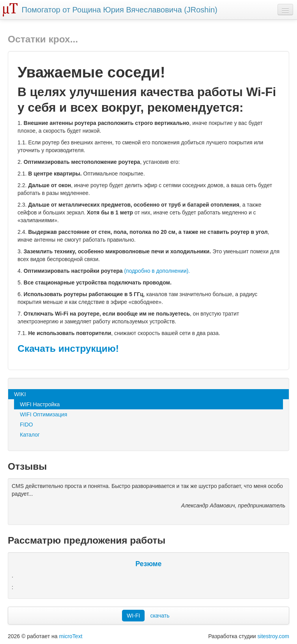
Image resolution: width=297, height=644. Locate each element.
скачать (160, 616)
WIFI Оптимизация (43, 414)
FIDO (26, 425)
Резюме (148, 564)
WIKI (20, 394)
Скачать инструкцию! (68, 348)
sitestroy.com (273, 636)
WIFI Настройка (40, 404)
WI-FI (133, 616)
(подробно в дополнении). (157, 271)
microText (71, 636)
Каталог (30, 435)
